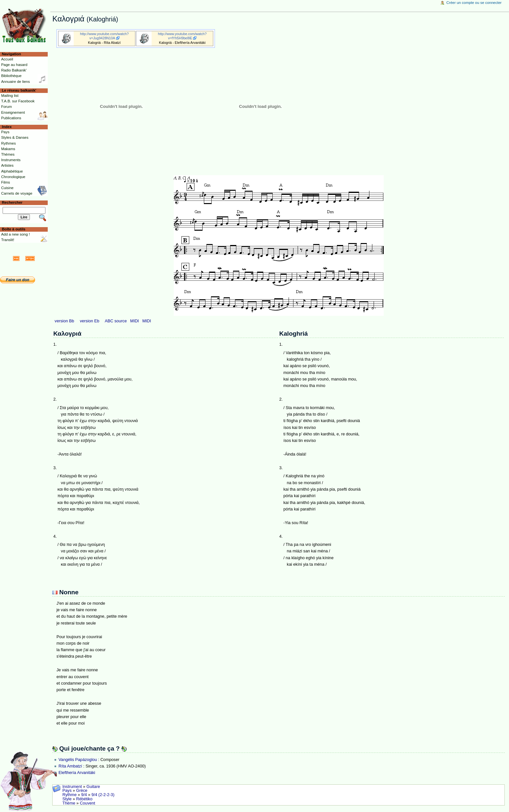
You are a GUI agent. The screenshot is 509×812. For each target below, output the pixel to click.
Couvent (87, 803)
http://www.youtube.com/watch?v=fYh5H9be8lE (182, 36)
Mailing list (10, 96)
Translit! (7, 240)
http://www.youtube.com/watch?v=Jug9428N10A (105, 36)
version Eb (90, 321)
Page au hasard (14, 65)
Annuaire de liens (15, 82)
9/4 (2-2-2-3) (103, 795)
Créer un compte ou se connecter (474, 3)
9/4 (84, 795)
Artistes (7, 165)
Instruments (11, 160)
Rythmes (8, 143)
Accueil (7, 59)
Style (67, 799)
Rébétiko (84, 799)
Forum (6, 107)
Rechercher (12, 202)
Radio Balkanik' (14, 70)
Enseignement (13, 112)
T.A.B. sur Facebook (18, 101)
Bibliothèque (11, 76)
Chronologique (13, 177)
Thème (69, 803)
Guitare (93, 787)
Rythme (69, 795)
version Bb (64, 321)
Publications (11, 118)
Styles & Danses (15, 137)
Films (5, 182)
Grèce (82, 791)
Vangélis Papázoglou (78, 760)
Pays (67, 791)
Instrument (72, 787)
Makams (8, 149)
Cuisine (7, 188)
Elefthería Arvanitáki (77, 773)
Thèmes (8, 154)
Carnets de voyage (17, 193)
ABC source (116, 321)
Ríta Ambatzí (70, 766)
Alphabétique (12, 171)
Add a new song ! (15, 234)
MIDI (135, 321)
